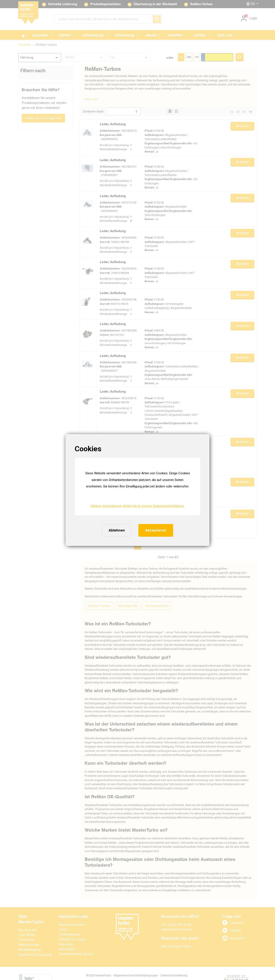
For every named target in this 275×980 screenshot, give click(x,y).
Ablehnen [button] (117, 530)
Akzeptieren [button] (156, 530)
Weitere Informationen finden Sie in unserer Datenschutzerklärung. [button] (137, 506)
